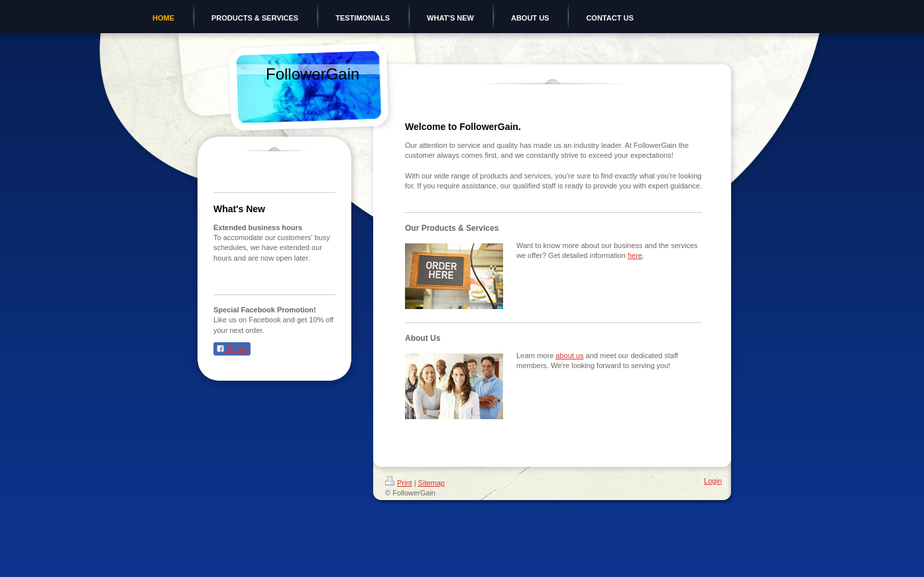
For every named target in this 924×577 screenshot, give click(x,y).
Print (399, 483)
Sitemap (432, 483)
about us (569, 355)
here (635, 255)
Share (232, 349)
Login (713, 481)
